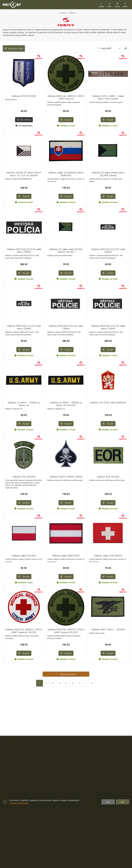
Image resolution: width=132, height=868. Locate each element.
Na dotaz (24, 120)
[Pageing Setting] (126, 48)
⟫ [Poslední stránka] (92, 683)
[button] (110, 5)
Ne (108, 802)
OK (123, 802)
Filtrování (14, 48)
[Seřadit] (109, 48)
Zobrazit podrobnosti (19, 803)
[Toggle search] (101, 5)
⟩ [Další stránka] (86, 683)
